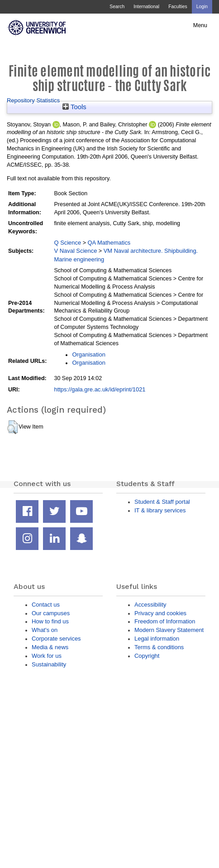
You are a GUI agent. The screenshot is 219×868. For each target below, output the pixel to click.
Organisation (88, 354)
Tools (74, 107)
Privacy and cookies (160, 613)
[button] (12, 427)
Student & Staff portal (162, 502)
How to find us (50, 621)
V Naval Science (75, 251)
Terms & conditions (159, 647)
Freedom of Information (165, 621)
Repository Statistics (33, 100)
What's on (45, 630)
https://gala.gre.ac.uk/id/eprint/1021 (100, 389)
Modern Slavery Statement (169, 630)
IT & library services (160, 510)
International (146, 7)
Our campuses (51, 613)
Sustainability (49, 664)
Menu (200, 25)
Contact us (46, 605)
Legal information (157, 639)
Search (117, 7)
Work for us (47, 656)
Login (202, 7)
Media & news (50, 647)
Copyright (147, 656)
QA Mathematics (109, 243)
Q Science (67, 243)
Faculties (178, 7)
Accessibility (150, 605)
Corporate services (56, 639)
